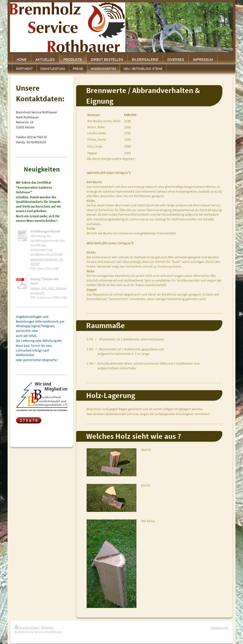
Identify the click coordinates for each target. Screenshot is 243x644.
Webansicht (220, 628)
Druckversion (27, 627)
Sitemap (47, 627)
